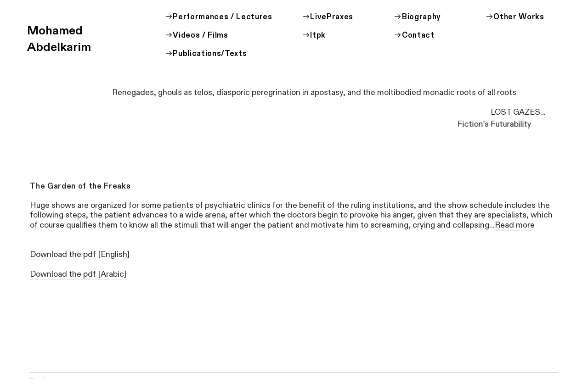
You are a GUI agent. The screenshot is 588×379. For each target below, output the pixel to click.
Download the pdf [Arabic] (78, 274)
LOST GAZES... (425, 112)
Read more (515, 225)
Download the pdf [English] (80, 254)
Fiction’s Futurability (495, 124)
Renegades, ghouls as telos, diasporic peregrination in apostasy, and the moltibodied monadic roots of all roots (315, 92)
